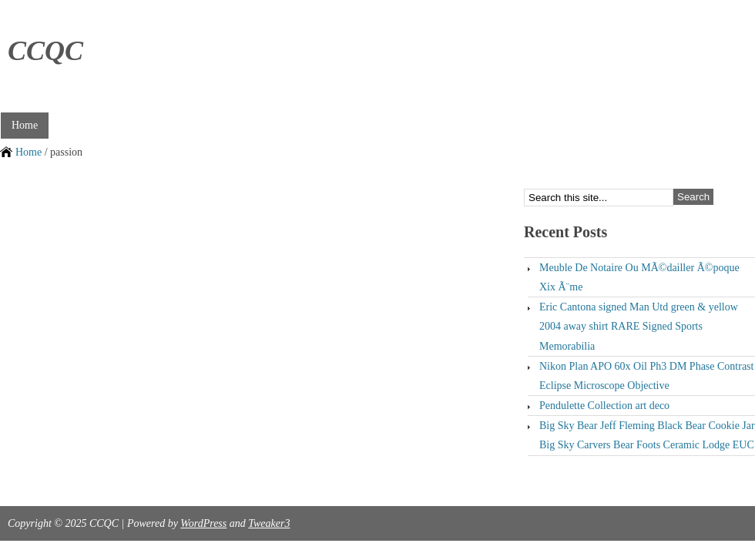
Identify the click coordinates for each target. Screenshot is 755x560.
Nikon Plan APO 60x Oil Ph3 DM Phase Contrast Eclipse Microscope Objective (646, 376)
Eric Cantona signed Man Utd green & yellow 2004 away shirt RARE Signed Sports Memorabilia (639, 326)
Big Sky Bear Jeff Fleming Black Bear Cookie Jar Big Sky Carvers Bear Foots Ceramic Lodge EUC (647, 435)
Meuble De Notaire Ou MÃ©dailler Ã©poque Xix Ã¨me (639, 277)
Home (25, 125)
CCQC (45, 51)
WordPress (203, 523)
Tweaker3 (269, 523)
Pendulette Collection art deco (604, 406)
